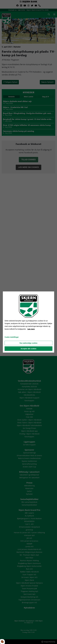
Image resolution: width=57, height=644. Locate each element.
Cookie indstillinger (12, 337)
